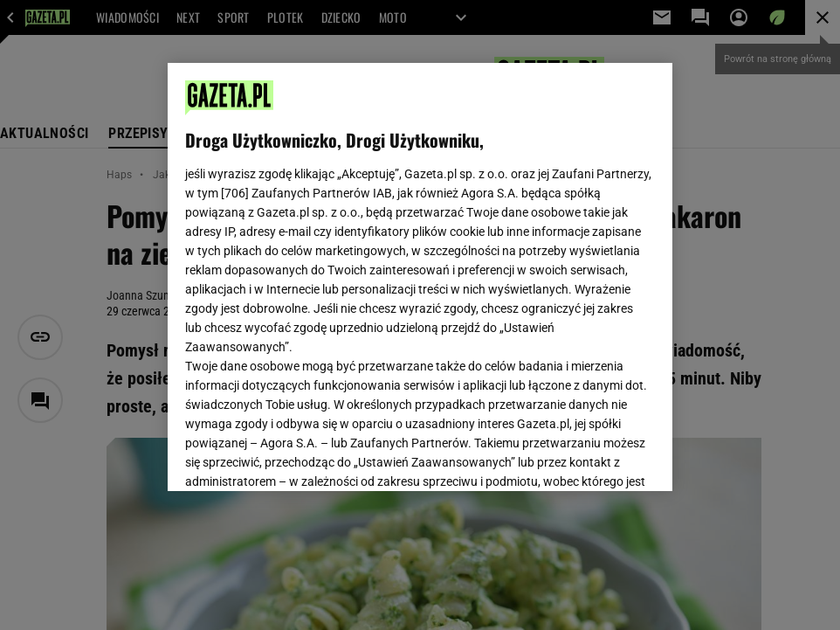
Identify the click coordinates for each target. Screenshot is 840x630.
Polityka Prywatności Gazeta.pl (340, 269)
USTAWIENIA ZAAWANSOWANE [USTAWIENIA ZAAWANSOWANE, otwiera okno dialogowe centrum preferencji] (300, 456)
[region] (420, 277)
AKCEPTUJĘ (595, 457)
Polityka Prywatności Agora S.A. (523, 269)
